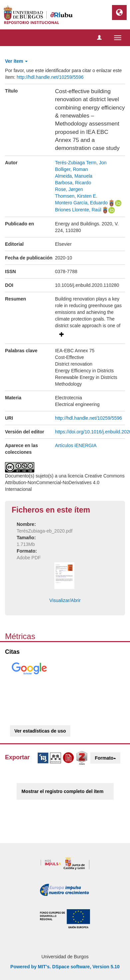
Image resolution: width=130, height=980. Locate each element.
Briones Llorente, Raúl (78, 210)
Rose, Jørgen (69, 189)
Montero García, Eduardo (81, 203)
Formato (105, 758)
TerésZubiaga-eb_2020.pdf (44, 531)
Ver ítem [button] (16, 61)
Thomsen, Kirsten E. (76, 196)
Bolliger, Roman (71, 169)
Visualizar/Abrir (65, 600)
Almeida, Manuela (74, 176)
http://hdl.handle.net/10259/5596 (50, 77)
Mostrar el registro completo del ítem (63, 791)
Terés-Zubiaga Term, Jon (81, 163)
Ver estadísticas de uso (40, 731)
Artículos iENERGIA (76, 445)
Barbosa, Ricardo (73, 183)
